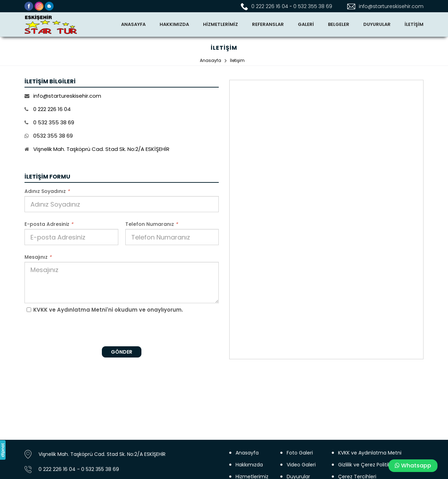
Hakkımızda (249, 465)
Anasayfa (247, 453)
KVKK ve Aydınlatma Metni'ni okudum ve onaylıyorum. (108, 310)
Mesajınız (38, 257)
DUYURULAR (377, 24)
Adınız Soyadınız (47, 191)
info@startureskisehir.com (391, 6)
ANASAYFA (133, 24)
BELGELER (339, 24)
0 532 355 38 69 (313, 6)
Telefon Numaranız (152, 224)
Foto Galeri (300, 453)
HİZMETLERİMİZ (220, 24)
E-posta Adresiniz (49, 224)
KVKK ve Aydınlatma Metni (370, 453)
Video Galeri (301, 465)
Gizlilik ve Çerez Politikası (367, 465)
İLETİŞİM (414, 24)
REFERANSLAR (268, 24)
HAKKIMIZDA (174, 24)
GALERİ (306, 24)
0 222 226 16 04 (270, 6)
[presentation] (122, 329)
